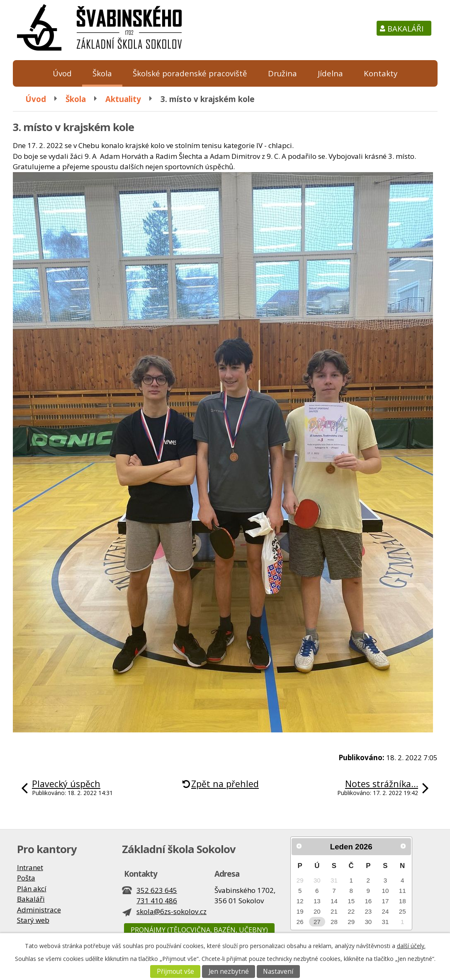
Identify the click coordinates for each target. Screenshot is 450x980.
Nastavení (278, 971)
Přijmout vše (175, 971)
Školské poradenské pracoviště (190, 73)
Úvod (62, 73)
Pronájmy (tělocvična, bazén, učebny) (199, 930)
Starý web (33, 920)
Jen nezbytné (229, 971)
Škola (102, 73)
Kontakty (381, 73)
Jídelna (330, 73)
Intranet (30, 867)
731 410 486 (157, 901)
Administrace (39, 910)
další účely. (411, 946)
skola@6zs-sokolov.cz (171, 911)
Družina (282, 73)
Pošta (26, 878)
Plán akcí (32, 889)
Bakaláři (405, 28)
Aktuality (123, 99)
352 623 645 (157, 890)
